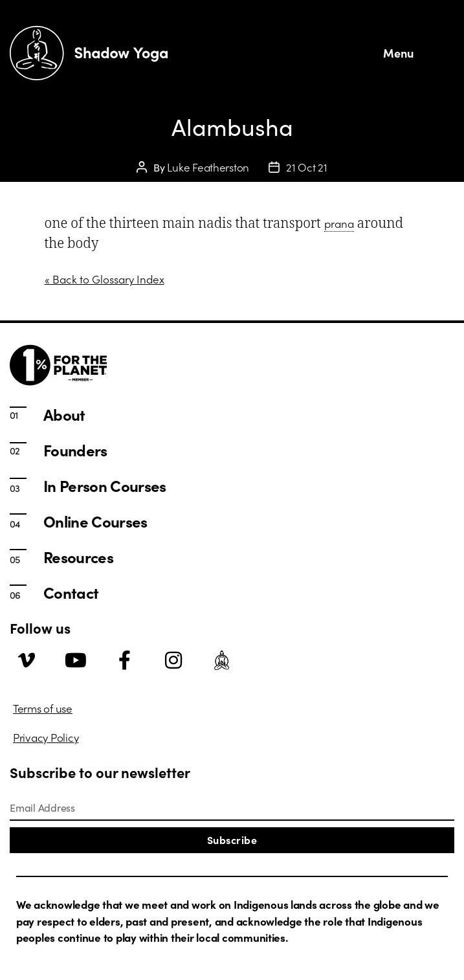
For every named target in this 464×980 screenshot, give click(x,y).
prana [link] (339, 223)
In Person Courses (105, 485)
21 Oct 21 (307, 167)
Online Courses (95, 521)
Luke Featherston (208, 167)
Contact (71, 592)
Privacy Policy (46, 737)
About (64, 414)
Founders (75, 450)
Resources (78, 557)
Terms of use (43, 708)
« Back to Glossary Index (105, 279)
